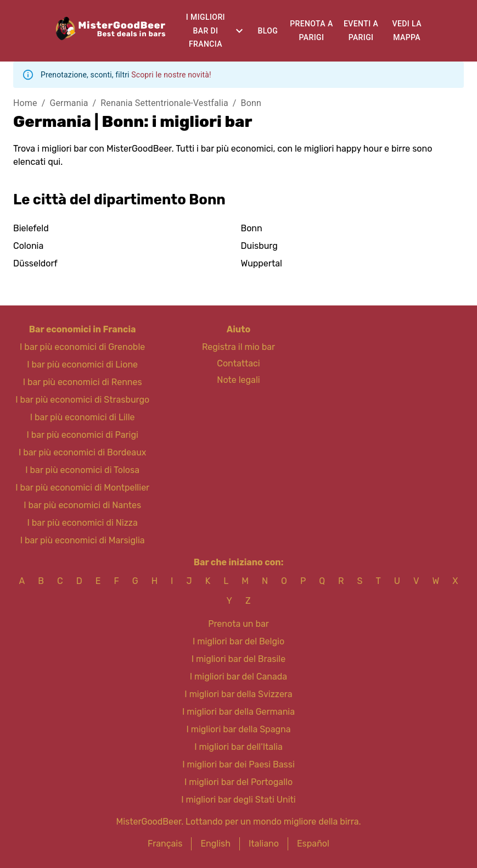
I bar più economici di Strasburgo (82, 400)
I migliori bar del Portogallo (238, 782)
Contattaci (238, 363)
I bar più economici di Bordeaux (82, 452)
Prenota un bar (238, 624)
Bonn (251, 103)
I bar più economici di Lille (83, 417)
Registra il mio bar (238, 347)
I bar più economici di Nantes (82, 505)
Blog (268, 31)
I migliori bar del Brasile (238, 659)
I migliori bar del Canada (238, 677)
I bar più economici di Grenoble (82, 347)
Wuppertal (262, 263)
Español (313, 844)
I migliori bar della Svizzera (238, 694)
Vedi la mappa (407, 30)
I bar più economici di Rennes (83, 382)
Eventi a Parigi (361, 30)
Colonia (28, 246)
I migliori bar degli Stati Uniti (238, 800)
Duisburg (259, 246)
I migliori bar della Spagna (238, 729)
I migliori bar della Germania (238, 712)
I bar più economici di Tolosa (82, 470)
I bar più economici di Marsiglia (83, 540)
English (215, 844)
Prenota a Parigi (311, 30)
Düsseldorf (35, 263)
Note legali (238, 380)
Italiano (264, 844)
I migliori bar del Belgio (238, 641)
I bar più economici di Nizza (83, 523)
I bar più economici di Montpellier (82, 488)
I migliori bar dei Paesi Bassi (238, 764)
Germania (69, 103)
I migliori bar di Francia (206, 30)
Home (25, 103)
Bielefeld (31, 228)
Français (165, 844)
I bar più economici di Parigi (82, 435)
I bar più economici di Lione (82, 365)
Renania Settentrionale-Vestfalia (164, 103)
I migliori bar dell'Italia (238, 747)
